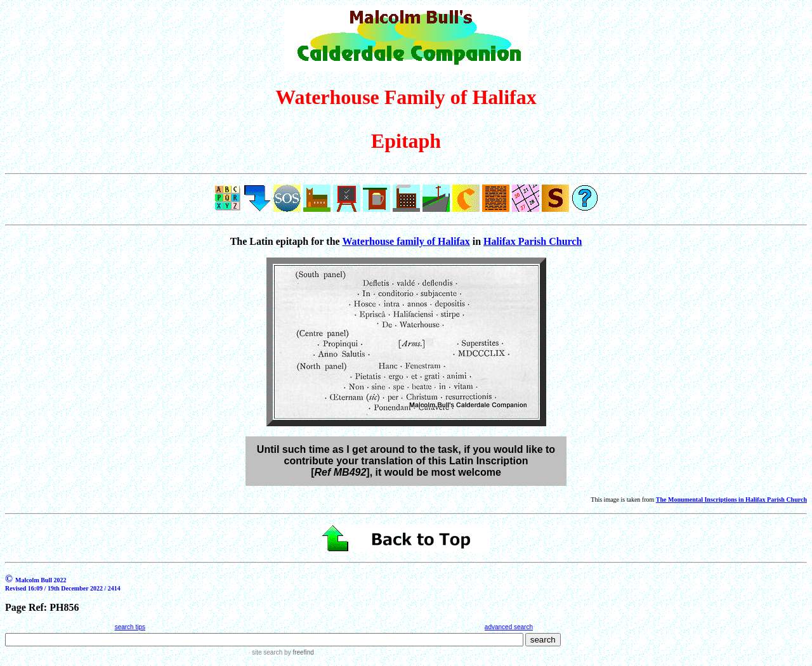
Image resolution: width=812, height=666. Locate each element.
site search (267, 652)
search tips (130, 627)
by (298, 652)
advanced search (509, 627)
